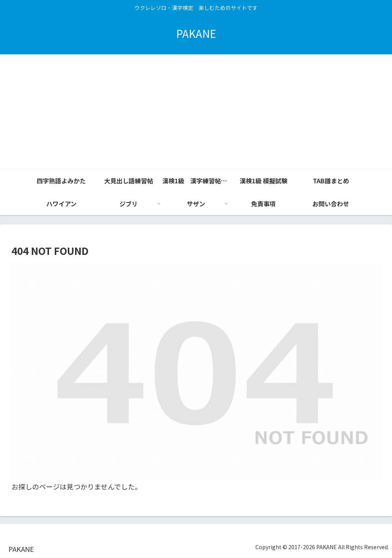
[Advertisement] (196, 112)
